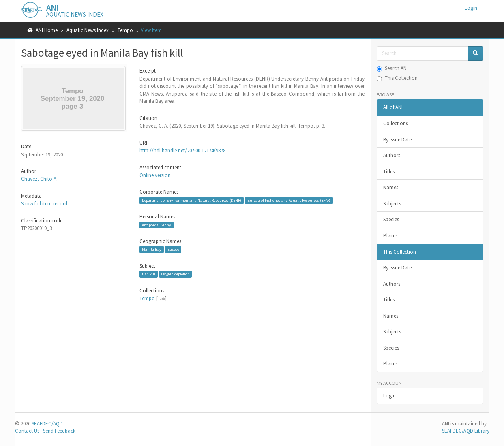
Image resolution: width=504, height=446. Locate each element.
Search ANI (392, 68)
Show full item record (44, 204)
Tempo (125, 30)
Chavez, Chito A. (39, 179)
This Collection (397, 78)
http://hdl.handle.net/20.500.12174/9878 (182, 150)
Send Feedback (59, 431)
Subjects (392, 204)
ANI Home (47, 30)
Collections (396, 123)
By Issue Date (397, 140)
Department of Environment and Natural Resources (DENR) (192, 200)
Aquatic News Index (88, 30)
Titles (389, 172)
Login (389, 396)
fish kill (149, 274)
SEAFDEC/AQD (47, 424)
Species (391, 219)
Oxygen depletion (176, 274)
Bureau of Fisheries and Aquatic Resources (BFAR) (289, 200)
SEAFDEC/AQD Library (466, 431)
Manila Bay (152, 249)
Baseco (173, 249)
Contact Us (27, 431)
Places (390, 236)
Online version (155, 175)
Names (391, 187)
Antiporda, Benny (157, 225)
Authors (392, 155)
